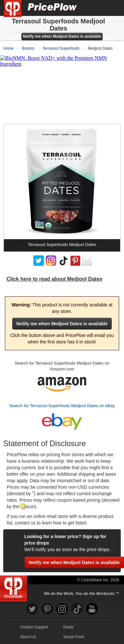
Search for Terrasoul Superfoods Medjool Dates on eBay (62, 406)
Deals (68, 627)
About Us (28, 637)
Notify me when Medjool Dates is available (62, 36)
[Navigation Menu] (112, 8)
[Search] (97, 8)
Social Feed (74, 637)
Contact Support (34, 627)
